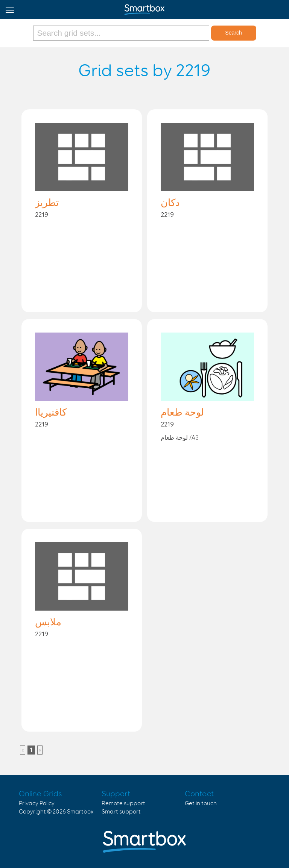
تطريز (47, 203)
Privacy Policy (37, 804)
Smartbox (80, 812)
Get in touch (201, 804)
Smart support (121, 812)
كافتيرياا (51, 413)
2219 (42, 215)
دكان (170, 203)
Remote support (123, 804)
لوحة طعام (182, 413)
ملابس (48, 623)
